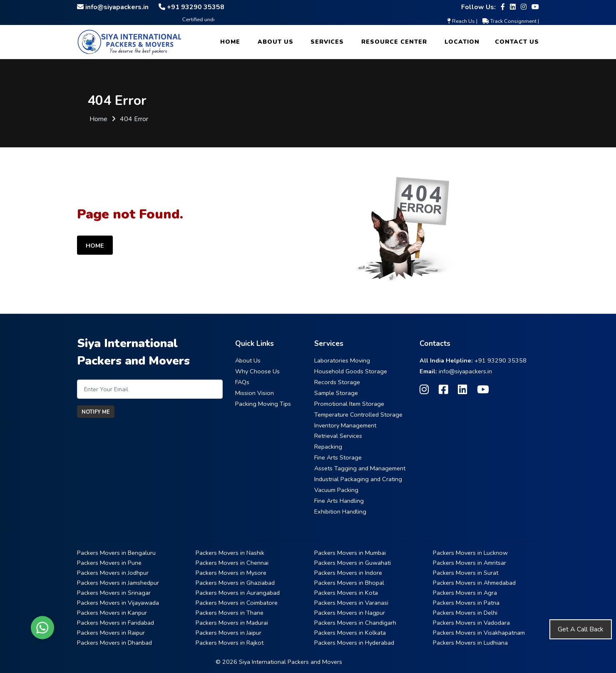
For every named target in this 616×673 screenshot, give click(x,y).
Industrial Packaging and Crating (358, 479)
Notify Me (96, 412)
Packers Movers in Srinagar (114, 593)
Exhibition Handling (340, 512)
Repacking (328, 447)
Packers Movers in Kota (346, 593)
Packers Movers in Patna (466, 603)
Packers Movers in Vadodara (471, 623)
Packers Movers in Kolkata (350, 633)
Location (462, 42)
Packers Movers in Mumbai (350, 553)
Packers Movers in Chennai (232, 563)
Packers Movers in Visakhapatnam (479, 633)
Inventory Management (345, 425)
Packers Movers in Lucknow (470, 553)
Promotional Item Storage (349, 404)
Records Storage (337, 382)
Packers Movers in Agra (465, 593)
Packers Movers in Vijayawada (118, 603)
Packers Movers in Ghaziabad (235, 583)
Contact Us (517, 42)
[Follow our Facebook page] (503, 7)
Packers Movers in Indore (348, 573)
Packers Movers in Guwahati (353, 563)
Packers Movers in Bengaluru (116, 553)
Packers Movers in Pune (109, 563)
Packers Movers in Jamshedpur (118, 583)
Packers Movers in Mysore (231, 573)
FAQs (242, 382)
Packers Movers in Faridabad (115, 623)
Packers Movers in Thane (230, 613)
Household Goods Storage (351, 371)
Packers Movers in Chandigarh (355, 623)
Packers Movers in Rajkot (230, 643)
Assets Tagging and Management (360, 468)
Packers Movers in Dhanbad (114, 643)
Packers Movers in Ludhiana (470, 643)
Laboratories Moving (342, 360)
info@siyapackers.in (465, 371)
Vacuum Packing (336, 490)
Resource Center (394, 42)
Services (327, 42)
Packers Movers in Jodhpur (113, 573)
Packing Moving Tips (263, 404)
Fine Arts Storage (338, 457)
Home (230, 42)
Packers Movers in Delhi (465, 613)
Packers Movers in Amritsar (469, 563)
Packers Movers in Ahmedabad (474, 583)
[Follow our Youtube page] (535, 7)
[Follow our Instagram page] (524, 7)
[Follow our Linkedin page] (513, 7)
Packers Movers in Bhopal (349, 583)
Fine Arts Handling (339, 501)
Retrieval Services (338, 436)
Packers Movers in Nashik (230, 553)
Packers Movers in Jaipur (229, 633)
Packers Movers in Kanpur (112, 613)
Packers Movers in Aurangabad (238, 593)
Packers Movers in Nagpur (350, 613)
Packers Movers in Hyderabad (354, 643)
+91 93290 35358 (500, 360)
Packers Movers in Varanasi (351, 603)
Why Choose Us (257, 371)
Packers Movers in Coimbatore (237, 603)
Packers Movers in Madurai (232, 623)
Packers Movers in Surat (466, 573)
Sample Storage (336, 393)
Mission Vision (255, 393)
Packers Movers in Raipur (111, 633)
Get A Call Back (581, 629)
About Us (276, 42)
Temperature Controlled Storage (358, 415)
